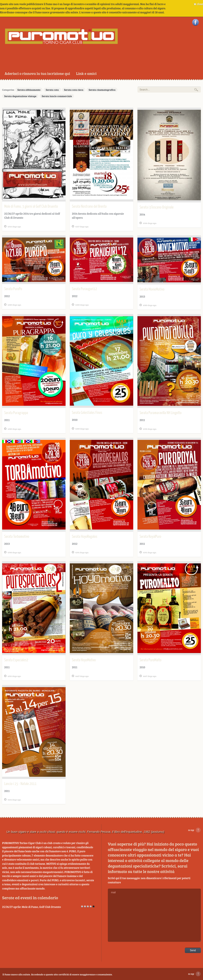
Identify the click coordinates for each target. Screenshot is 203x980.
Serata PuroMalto (150, 660)
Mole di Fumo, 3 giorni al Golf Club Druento (31, 207)
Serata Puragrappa (16, 413)
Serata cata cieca (74, 90)
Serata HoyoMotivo (84, 660)
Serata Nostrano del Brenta (89, 207)
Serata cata (52, 90)
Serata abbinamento (29, 90)
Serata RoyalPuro (150, 537)
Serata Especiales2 (16, 660)
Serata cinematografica (102, 90)
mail (154, 915)
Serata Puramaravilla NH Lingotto (160, 413)
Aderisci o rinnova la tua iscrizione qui (37, 73)
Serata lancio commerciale (57, 96)
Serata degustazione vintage (20, 96)
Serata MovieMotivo (152, 289)
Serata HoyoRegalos (85, 537)
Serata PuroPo (13, 289)
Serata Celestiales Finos (87, 413)
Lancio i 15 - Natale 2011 (20, 784)
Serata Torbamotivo (17, 537)
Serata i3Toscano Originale (157, 207)
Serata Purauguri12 (84, 289)
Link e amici (86, 73)
